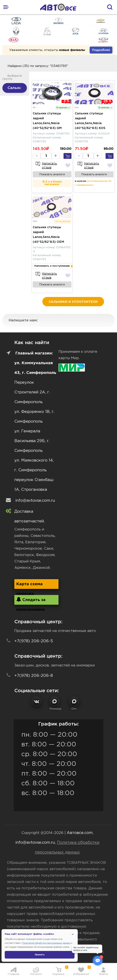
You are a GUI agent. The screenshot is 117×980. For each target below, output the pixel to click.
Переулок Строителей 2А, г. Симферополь (32, 392)
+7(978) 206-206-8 (34, 676)
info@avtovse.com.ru (35, 501)
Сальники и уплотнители (73, 302)
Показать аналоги (52, 174)
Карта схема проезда (29, 586)
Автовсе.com (80, 833)
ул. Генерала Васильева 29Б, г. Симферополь (32, 441)
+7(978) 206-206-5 (34, 641)
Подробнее (101, 50)
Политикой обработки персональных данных (46, 943)
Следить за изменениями (31, 601)
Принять (40, 955)
